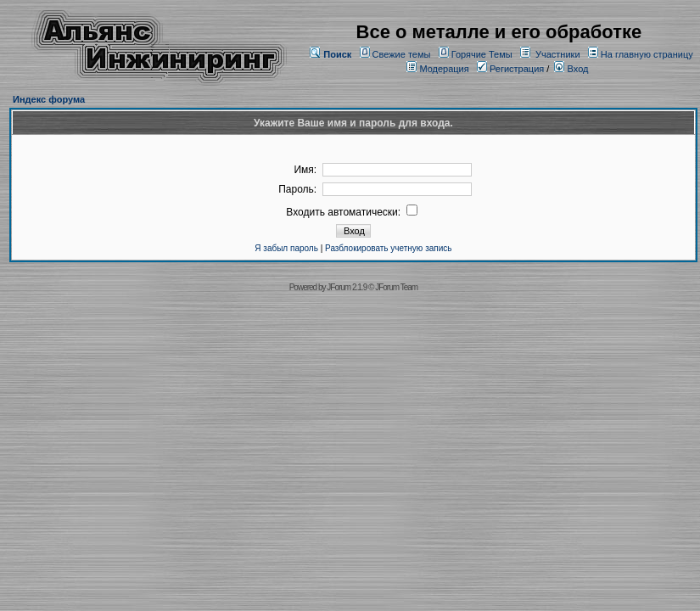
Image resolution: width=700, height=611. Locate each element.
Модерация (444, 69)
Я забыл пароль (286, 248)
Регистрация (510, 69)
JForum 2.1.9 (347, 287)
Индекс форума (49, 99)
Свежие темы (402, 54)
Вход (571, 69)
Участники (558, 54)
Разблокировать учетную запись (388, 248)
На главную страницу (647, 54)
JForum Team (396, 287)
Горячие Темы (482, 54)
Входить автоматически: (352, 212)
